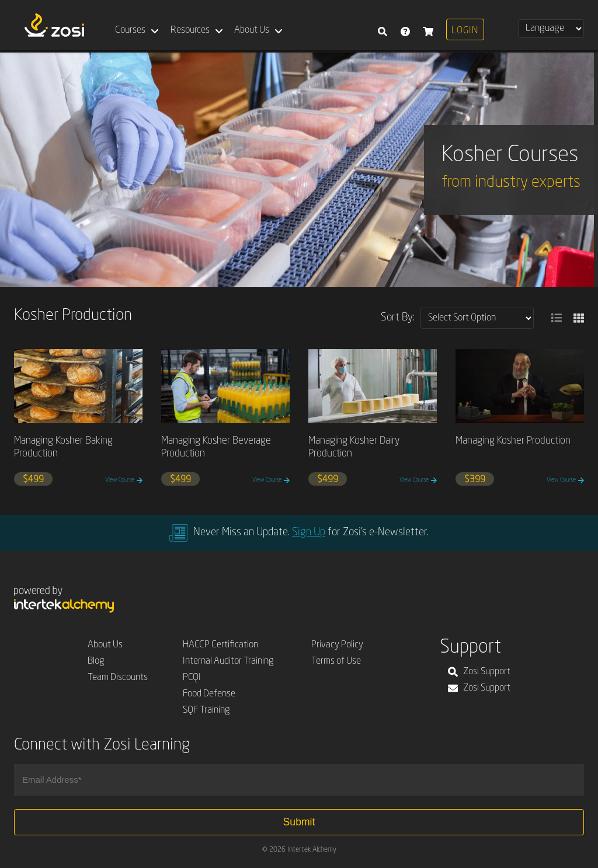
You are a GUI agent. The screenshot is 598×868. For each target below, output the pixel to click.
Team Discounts (118, 678)
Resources (190, 30)
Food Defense (209, 694)
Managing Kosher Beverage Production (216, 447)
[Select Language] (551, 29)
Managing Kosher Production (513, 441)
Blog (96, 661)
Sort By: (398, 318)
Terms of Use (336, 661)
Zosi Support (479, 672)
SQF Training (206, 710)
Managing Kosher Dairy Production (354, 447)
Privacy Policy (337, 645)
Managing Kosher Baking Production (63, 447)
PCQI (192, 678)
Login (465, 31)
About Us (252, 30)
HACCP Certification (220, 645)
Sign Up (309, 532)
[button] (557, 318)
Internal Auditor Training (228, 661)
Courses (130, 30)
